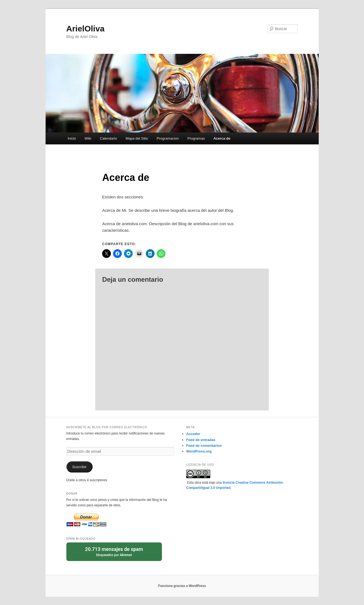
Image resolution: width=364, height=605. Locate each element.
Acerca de (222, 138)
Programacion (168, 138)
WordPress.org (199, 451)
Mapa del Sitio (137, 138)
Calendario (109, 138)
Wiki (88, 138)
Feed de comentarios (204, 446)
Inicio (72, 138)
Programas (196, 138)
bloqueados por (114, 551)
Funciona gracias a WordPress (182, 586)
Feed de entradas (201, 440)
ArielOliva (85, 29)
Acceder (193, 434)
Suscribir (79, 467)
